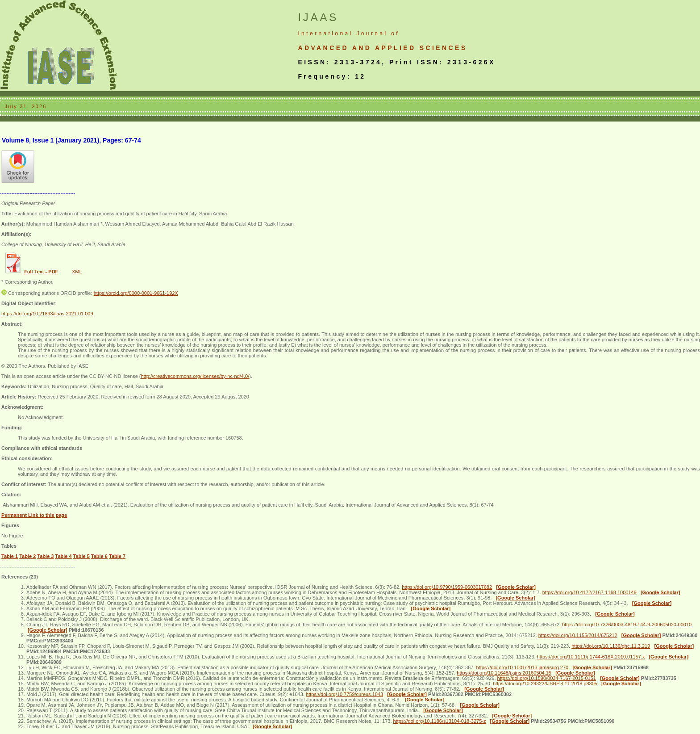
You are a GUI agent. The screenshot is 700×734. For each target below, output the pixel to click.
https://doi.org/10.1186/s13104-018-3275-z (440, 721)
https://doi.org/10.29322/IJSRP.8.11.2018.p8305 (545, 684)
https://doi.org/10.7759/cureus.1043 (344, 694)
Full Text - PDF (41, 272)
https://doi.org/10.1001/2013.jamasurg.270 (523, 667)
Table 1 (10, 556)
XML (77, 272)
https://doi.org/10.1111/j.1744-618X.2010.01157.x (591, 657)
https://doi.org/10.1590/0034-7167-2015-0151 (547, 678)
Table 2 (27, 556)
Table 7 (117, 556)
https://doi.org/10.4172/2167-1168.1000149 (590, 592)
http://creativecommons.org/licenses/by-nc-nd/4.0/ (195, 376)
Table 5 (81, 556)
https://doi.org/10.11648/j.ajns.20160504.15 (504, 673)
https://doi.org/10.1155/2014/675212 (578, 635)
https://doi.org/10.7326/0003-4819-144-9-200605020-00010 (627, 625)
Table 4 (64, 556)
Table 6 (99, 556)
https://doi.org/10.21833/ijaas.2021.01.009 (47, 314)
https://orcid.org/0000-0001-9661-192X (136, 293)
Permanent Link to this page (34, 515)
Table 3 (45, 556)
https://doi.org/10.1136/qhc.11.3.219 (611, 646)
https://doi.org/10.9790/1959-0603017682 (447, 587)
